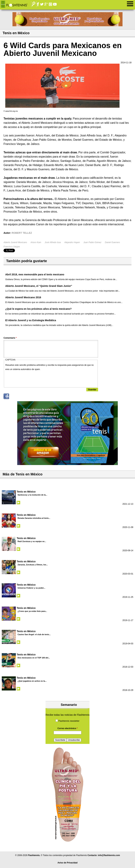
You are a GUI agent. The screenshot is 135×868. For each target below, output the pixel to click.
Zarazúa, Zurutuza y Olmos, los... (33, 565)
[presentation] (32, 378)
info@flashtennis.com (109, 855)
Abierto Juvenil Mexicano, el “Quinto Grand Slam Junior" (39, 286)
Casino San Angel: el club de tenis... (34, 634)
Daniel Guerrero (112, 242)
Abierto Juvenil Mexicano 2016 (23, 297)
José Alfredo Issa (53, 242)
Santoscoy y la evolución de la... (32, 495)
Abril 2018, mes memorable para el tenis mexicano (35, 274)
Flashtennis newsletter (69, 721)
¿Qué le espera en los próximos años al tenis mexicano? (38, 309)
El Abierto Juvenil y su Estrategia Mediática (31, 320)
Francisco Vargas (12, 247)
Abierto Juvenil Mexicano (15, 242)
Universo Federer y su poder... (31, 588)
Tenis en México (26, 492)
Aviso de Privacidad (67, 863)
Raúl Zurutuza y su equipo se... (32, 541)
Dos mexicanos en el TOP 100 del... (34, 658)
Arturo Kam (36, 242)
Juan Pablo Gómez (92, 242)
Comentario (10, 338)
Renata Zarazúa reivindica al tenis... (34, 518)
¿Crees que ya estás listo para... (32, 611)
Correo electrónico (68, 728)
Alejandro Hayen (72, 242)
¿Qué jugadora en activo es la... (32, 681)
